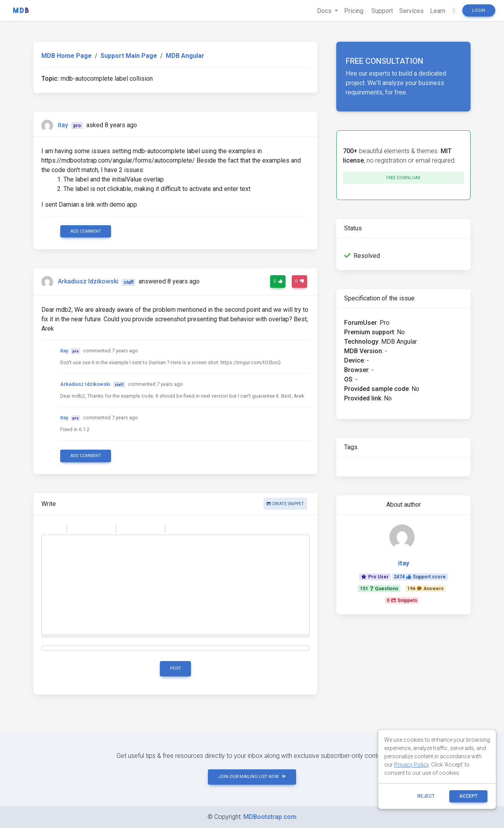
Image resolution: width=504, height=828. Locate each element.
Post (176, 668)
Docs (325, 11)
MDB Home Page (67, 56)
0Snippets (402, 600)
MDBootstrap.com (270, 817)
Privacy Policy (411, 765)
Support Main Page (129, 56)
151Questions (379, 589)
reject (426, 796)
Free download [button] (403, 178)
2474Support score (420, 577)
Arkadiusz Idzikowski (88, 282)
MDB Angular (185, 56)
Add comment (86, 231)
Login (479, 10)
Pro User (375, 577)
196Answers (425, 589)
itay (63, 125)
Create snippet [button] (285, 504)
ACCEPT (468, 796)
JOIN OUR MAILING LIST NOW (252, 777)
